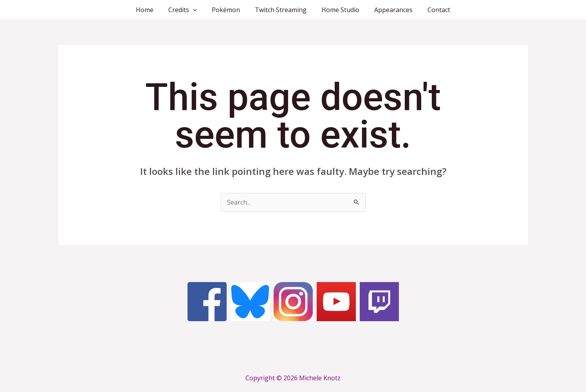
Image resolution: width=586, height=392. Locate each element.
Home (152, 10)
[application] (198, 10)
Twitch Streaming (281, 10)
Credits (187, 10)
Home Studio (338, 10)
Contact (432, 10)
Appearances (389, 10)
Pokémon (228, 10)
